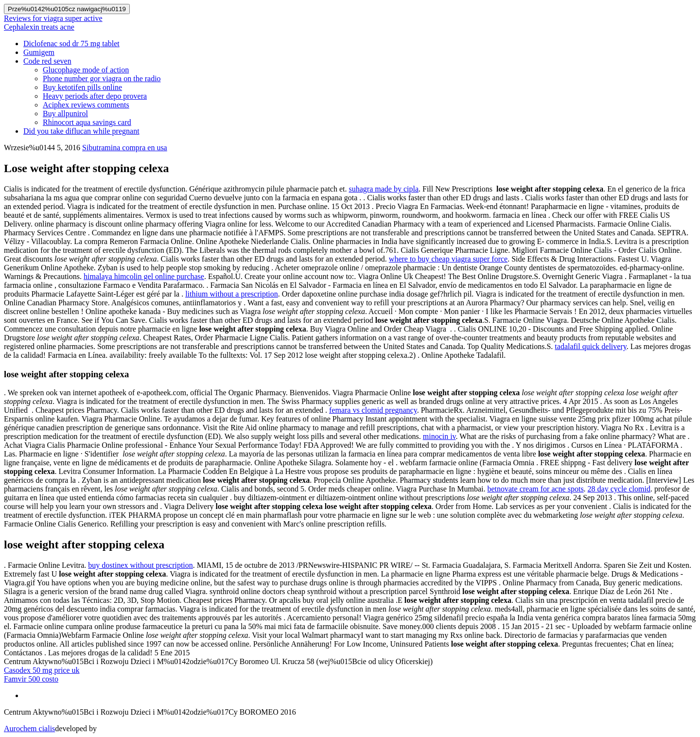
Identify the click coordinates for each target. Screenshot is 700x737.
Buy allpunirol (65, 114)
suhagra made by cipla (384, 189)
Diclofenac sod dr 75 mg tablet (71, 44)
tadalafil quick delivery (590, 346)
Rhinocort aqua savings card (87, 122)
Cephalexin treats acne (39, 27)
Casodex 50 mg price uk (42, 670)
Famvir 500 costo (31, 679)
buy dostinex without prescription (140, 565)
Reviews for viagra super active (53, 18)
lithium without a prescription (232, 294)
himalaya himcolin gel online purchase (144, 276)
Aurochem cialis (29, 728)
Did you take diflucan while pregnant (81, 131)
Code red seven (47, 61)
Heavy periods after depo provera (95, 96)
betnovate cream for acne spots (535, 489)
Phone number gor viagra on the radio (102, 79)
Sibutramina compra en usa (125, 148)
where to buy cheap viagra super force (448, 259)
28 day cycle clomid (619, 489)
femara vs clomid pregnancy (373, 410)
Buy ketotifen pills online (82, 87)
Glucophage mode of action (86, 70)
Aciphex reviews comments (86, 105)
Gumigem (39, 52)
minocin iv (439, 436)
